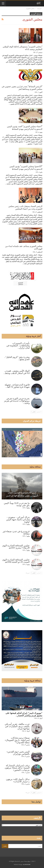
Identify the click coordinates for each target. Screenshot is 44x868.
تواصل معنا (36, 802)
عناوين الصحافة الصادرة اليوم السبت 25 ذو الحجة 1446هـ (16, 561)
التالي (33, 412)
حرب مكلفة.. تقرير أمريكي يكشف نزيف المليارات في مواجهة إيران (17, 726)
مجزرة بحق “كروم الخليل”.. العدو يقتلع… (17, 358)
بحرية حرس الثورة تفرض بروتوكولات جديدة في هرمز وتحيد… (17, 401)
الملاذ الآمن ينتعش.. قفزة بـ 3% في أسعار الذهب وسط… (17, 372)
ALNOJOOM (27, 864)
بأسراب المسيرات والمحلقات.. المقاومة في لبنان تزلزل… (18, 345)
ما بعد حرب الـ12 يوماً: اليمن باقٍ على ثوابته (17, 504)
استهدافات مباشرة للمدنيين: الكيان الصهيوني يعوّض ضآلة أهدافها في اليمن (22, 494)
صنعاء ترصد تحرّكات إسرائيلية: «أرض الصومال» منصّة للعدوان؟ (17, 740)
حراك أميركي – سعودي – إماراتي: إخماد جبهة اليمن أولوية (18, 519)
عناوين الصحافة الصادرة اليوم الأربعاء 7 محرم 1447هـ (16, 547)
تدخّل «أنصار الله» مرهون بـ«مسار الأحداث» (18, 780)
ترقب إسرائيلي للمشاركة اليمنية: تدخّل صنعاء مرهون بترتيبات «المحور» (17, 768)
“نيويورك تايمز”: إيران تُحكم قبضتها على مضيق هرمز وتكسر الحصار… (24, 714)
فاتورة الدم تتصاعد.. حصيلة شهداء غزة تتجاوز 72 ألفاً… (17, 386)
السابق (39, 412)
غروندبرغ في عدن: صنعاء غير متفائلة (16, 532)
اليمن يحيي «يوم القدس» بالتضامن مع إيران (18, 753)
